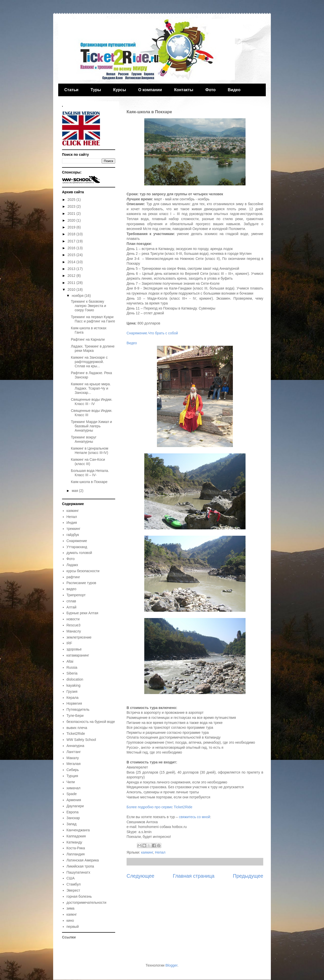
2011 (72, 283)
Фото (210, 90)
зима (71, 908)
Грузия (72, 691)
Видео (234, 90)
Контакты (184, 90)
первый (73, 927)
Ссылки (69, 937)
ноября (78, 296)
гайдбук (73, 535)
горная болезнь (79, 896)
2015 (72, 255)
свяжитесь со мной (195, 817)
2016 (72, 248)
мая (75, 491)
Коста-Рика (76, 848)
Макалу (73, 758)
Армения (74, 800)
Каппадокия (76, 836)
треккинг (74, 529)
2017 (72, 241)
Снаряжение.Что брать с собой (152, 333)
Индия (72, 523)
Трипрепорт (76, 595)
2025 (72, 200)
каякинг (147, 852)
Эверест (73, 890)
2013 (72, 269)
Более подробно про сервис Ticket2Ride (159, 807)
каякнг (72, 914)
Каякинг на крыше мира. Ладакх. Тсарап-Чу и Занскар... (91, 388)
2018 (72, 234)
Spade (72, 794)
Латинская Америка (83, 860)
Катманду (74, 842)
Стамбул (74, 884)
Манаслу (74, 631)
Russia (72, 667)
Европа (73, 812)
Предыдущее (248, 876)
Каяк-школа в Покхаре (89, 482)
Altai (70, 661)
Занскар (73, 818)
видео (72, 589)
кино (70, 920)
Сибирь (73, 770)
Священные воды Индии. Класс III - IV (92, 402)
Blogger (171, 965)
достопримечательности (87, 902)
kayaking (74, 685)
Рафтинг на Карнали (88, 339)
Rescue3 (74, 625)
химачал (74, 788)
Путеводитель (78, 709)
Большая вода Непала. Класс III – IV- (90, 473)
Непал (160, 852)
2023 (72, 206)
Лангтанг (74, 752)
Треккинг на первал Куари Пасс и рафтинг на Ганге (93, 319)
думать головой (79, 553)
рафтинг (73, 577)
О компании (150, 90)
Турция (72, 776)
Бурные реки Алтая (83, 613)
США (71, 878)
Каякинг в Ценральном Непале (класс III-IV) (90, 450)
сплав (71, 601)
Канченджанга (78, 830)
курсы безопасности (83, 571)
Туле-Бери (75, 716)
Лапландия (76, 854)
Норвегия (74, 703)
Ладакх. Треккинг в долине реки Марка (93, 348)
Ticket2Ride (76, 734)
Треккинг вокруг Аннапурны (84, 439)
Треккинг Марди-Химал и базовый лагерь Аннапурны (91, 426)
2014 (72, 262)
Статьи (71, 90)
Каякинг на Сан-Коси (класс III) (88, 462)
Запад (72, 824)
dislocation (75, 679)
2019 (72, 227)
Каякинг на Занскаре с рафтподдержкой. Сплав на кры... (89, 362)
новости (73, 619)
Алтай (72, 607)
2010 (72, 290)
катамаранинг (78, 655)
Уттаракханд (77, 547)
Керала (73, 698)
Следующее (140, 876)
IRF (69, 643)
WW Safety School (81, 740)
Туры (96, 90)
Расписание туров (82, 583)
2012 (72, 276)
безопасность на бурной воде (91, 722)
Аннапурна (75, 746)
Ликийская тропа (80, 866)
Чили (71, 782)
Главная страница (194, 876)
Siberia (72, 673)
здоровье (74, 649)
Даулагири (75, 806)
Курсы (120, 90)
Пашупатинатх (78, 872)
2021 (72, 214)
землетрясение (79, 637)
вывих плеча (77, 728)
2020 (72, 220)
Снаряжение (77, 541)
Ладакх (72, 565)
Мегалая (74, 764)
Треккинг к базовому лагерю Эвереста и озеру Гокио (88, 306)
